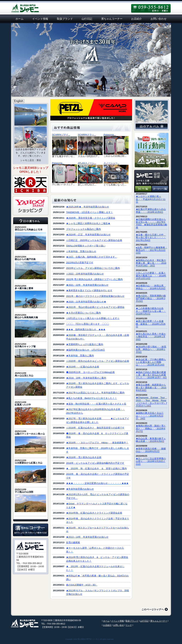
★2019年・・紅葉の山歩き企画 (82, 367)
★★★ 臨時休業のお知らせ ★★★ (86, 329)
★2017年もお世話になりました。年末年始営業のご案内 (95, 393)
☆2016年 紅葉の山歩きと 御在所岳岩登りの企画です (95, 428)
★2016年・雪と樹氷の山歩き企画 (84, 457)
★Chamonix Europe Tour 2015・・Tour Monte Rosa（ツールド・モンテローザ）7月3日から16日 (151, 402)
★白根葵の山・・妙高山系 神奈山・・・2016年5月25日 (151, 287)
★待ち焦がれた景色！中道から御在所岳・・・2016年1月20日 (151, 337)
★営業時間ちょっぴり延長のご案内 (85, 344)
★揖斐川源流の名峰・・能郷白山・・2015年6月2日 (151, 450)
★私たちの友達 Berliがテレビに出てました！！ (92, 398)
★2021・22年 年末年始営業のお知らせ (87, 285)
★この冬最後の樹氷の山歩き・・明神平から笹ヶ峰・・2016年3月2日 (151, 311)
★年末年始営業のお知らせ (80, 489)
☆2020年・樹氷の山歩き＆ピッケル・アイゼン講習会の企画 (97, 361)
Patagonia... (110, 135)
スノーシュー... (112, 163)
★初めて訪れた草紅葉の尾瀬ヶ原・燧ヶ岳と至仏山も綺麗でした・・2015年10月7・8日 (151, 375)
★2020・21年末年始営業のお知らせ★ (86, 302)
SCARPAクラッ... (87, 135)
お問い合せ (119, 625)
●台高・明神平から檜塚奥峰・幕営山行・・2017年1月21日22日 (152, 250)
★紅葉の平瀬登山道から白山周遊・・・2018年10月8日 (151, 211)
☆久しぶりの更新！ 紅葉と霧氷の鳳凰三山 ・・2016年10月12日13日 (151, 276)
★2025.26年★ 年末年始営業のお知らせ (88, 207)
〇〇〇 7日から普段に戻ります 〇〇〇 (88, 324)
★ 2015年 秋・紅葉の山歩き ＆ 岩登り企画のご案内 (96, 469)
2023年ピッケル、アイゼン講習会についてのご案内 (93, 268)
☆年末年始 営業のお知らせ (81, 251)
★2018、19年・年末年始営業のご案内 (86, 378)
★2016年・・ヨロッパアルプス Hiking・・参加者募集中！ (97, 443)
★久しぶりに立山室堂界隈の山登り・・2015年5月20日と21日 (151, 461)
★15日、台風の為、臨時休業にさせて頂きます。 (92, 257)
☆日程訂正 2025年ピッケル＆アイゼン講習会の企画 (94, 240)
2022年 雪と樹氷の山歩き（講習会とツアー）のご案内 (94, 279)
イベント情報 (40, 19)
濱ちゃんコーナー (112, 19)
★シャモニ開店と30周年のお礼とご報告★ (88, 223)
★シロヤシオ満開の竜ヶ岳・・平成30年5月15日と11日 (151, 199)
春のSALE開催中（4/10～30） (82, 585)
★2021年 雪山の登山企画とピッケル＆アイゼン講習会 (95, 307)
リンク (129, 625)
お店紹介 (136, 19)
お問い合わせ (159, 19)
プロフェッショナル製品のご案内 (83, 229)
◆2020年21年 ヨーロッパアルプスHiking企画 (90, 372)
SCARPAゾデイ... (61, 135)
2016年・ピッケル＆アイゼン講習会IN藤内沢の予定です (95, 463)
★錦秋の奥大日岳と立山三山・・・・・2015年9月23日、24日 (150, 416)
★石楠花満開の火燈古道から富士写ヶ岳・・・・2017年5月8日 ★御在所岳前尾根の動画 (151, 223)
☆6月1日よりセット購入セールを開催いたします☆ (93, 318)
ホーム (19, 19)
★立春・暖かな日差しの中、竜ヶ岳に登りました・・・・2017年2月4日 (151, 237)
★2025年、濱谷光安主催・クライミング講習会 (91, 218)
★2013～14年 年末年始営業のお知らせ (87, 537)
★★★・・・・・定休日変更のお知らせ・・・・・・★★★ (97, 483)
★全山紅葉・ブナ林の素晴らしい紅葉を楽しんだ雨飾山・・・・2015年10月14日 (151, 362)
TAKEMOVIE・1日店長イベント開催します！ (89, 212)
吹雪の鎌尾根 (73, 542)
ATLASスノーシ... (87, 163)
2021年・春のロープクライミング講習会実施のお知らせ (95, 296)
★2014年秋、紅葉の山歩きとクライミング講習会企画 (94, 513)
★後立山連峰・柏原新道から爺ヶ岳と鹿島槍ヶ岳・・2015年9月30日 (151, 388)
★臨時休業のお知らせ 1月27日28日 (85, 350)
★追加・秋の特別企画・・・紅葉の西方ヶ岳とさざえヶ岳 (96, 404)
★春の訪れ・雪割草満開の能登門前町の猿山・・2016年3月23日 (151, 298)
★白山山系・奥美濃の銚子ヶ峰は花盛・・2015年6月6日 (151, 440)
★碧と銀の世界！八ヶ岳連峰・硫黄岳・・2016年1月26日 (151, 324)
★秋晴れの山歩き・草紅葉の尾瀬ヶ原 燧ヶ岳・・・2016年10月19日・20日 (151, 263)
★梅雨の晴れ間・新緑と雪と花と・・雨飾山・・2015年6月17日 (151, 429)
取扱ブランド (65, 19)
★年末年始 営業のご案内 (80, 356)
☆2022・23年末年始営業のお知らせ (85, 274)
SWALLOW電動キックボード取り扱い (86, 246)
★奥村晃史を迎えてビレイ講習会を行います (89, 290)
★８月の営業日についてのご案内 (83, 313)
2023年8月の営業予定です (80, 263)
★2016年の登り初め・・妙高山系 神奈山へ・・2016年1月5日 (151, 349)
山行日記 (87, 19)
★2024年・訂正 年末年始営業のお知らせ (88, 235)
